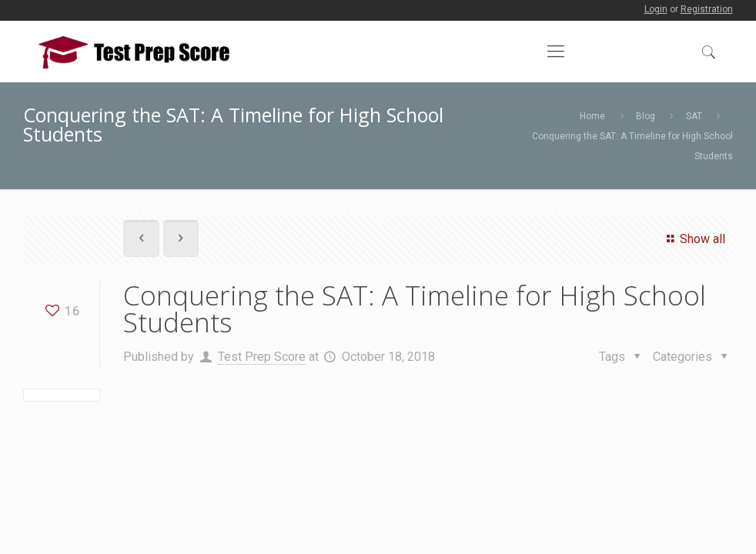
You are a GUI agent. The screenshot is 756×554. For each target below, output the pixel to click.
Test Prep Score (262, 357)
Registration (707, 9)
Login (656, 9)
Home (592, 116)
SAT (694, 116)
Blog (646, 116)
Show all (693, 239)
